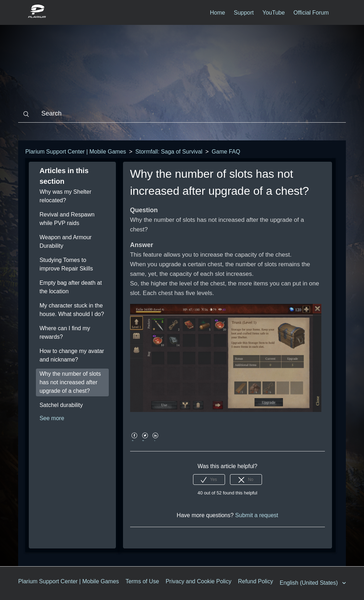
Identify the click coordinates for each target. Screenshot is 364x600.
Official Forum (311, 13)
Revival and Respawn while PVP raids (67, 219)
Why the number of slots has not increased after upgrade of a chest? (70, 382)
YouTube (274, 13)
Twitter (145, 441)
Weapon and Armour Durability (65, 242)
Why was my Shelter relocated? (65, 196)
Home (218, 13)
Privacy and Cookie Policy (199, 581)
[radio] (209, 480)
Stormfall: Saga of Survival (169, 152)
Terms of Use (142, 581)
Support (244, 13)
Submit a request (257, 515)
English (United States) (310, 583)
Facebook (135, 441)
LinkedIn (156, 441)
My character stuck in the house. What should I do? (72, 310)
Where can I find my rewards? (65, 333)
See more (52, 418)
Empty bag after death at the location (71, 287)
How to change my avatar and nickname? (72, 355)
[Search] (182, 114)
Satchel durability (61, 405)
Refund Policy (255, 581)
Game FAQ (226, 152)
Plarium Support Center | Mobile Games (76, 152)
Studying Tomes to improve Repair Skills (66, 264)
